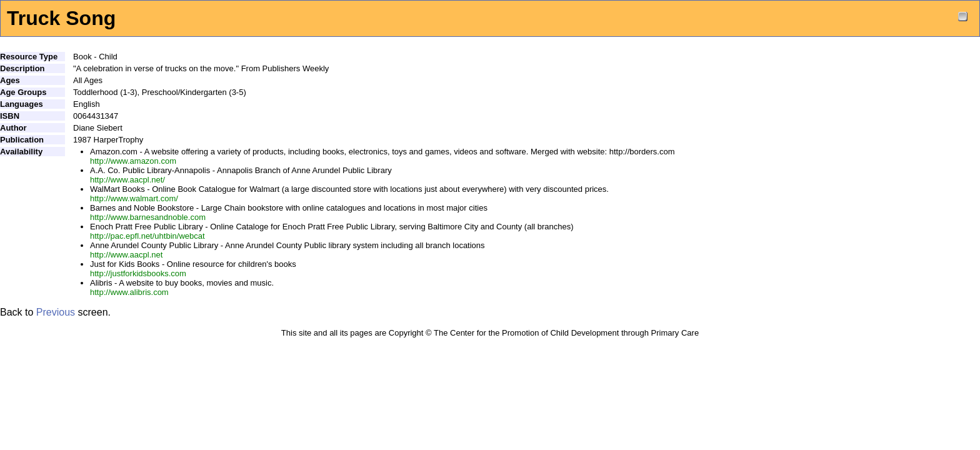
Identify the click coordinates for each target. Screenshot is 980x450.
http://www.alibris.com (129, 292)
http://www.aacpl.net (126, 255)
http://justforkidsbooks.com (138, 273)
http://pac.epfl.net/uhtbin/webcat (147, 236)
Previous (56, 312)
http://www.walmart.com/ (134, 198)
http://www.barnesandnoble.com (148, 217)
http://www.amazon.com (133, 161)
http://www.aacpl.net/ (127, 180)
